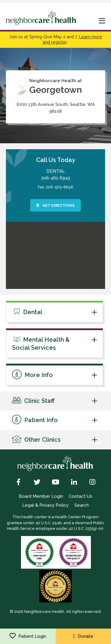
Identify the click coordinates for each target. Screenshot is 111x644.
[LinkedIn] (74, 483)
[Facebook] (19, 483)
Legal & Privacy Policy (45, 505)
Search (82, 505)
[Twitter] (37, 483)
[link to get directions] (55, 286)
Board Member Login (41, 496)
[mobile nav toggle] (102, 22)
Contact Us (81, 496)
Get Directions (55, 206)
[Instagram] (92, 483)
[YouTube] (55, 483)
